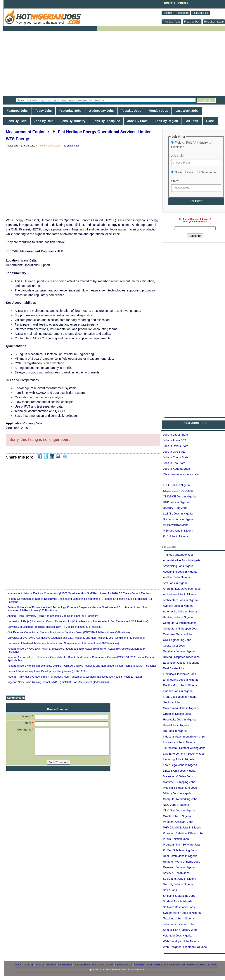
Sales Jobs (170, 890)
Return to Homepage (176, 3)
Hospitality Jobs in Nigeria (179, 719)
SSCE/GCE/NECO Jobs (178, 491)
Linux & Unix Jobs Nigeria (179, 771)
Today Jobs (43, 111)
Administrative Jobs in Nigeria (182, 560)
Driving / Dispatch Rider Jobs (181, 657)
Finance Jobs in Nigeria (178, 691)
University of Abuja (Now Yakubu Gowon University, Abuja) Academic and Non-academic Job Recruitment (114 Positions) (78, 621)
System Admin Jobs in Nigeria (182, 913)
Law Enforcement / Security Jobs (184, 754)
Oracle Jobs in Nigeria (177, 816)
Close (210, 121)
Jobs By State (137, 121)
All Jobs (192, 121)
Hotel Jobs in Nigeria (176, 725)
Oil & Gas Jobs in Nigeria (179, 810)
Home (18, 965)
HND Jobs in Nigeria (176, 502)
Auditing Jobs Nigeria (176, 577)
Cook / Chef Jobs (174, 646)
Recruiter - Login (214, 22)
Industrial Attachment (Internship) (184, 737)
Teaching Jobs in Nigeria (178, 918)
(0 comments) (72, 146)
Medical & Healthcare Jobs (180, 788)
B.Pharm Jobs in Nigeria (178, 519)
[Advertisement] (116, 63)
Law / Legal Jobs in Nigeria (180, 765)
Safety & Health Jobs (176, 873)
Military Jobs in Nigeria (177, 793)
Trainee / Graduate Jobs (178, 555)
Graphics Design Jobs (177, 714)
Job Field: (178, 156)
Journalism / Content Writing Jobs (184, 748)
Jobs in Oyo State (174, 452)
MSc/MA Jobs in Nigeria (178, 531)
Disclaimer (51, 965)
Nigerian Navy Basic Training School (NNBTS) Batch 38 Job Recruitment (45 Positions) (58, 682)
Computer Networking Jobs (180, 799)
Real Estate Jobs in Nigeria (180, 856)
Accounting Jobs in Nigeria (180, 572)
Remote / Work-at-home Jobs (182, 862)
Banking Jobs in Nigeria (178, 617)
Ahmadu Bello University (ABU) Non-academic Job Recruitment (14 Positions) (53, 616)
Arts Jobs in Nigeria (175, 583)
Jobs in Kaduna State (177, 469)
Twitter (149, 965)
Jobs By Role (44, 121)
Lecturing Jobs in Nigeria (179, 759)
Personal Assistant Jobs (178, 822)
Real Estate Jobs (174, 668)
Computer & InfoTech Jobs (180, 623)
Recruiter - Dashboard (176, 13)
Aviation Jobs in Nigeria (178, 606)
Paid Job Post (201, 13)
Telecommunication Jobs (178, 924)
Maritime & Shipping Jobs (179, 782)
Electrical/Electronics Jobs (179, 674)
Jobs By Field (17, 121)
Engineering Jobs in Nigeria (180, 680)
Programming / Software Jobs (182, 845)
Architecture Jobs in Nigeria (180, 600)
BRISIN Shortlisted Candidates (202, 965)
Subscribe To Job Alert (103, 965)
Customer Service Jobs (178, 634)
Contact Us (28, 965)
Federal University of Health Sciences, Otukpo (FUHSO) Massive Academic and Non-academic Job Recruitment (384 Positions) (82, 666)
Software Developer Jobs (179, 907)
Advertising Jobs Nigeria (178, 566)
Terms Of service (82, 965)
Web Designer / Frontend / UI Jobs (185, 947)
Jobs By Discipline (106, 121)
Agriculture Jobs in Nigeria (180, 594)
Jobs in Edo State (174, 463)
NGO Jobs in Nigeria (176, 805)
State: (175, 181)
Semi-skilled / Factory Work (180, 930)
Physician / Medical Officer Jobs (183, 833)
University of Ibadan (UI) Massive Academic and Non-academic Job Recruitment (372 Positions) (63, 643)
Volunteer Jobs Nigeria (177, 936)
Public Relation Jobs (176, 839)
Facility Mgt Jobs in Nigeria (180, 685)
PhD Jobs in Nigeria (176, 536)
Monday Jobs (158, 111)
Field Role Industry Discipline (191, 145)
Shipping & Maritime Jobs (179, 896)
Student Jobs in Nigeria (178, 901)
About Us (40, 965)
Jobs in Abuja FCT (175, 440)
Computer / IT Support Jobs (180, 629)
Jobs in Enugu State (176, 457)
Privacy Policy (65, 965)
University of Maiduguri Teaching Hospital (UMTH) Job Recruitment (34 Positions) (55, 627)
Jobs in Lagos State (175, 435)
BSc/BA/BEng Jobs (175, 508)
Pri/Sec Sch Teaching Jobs (180, 850)
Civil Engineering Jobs (177, 640)
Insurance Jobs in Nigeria (179, 742)
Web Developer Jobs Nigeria (181, 941)
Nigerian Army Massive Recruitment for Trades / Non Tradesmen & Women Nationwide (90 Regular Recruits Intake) (75, 677)
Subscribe (195, 236)
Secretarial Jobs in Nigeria (180, 879)
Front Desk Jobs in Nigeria (180, 697)
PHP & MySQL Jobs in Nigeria (182, 827)
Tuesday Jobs (131, 111)
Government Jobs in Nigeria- (181, 708)
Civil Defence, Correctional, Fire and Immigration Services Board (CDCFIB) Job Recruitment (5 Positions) (69, 632)
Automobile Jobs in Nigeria (180, 611)
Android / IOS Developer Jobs (182, 589)
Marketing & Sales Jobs (178, 776)
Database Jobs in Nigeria (179, 651)
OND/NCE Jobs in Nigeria (179, 496)
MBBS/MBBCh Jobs (176, 525)
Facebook (139, 965)
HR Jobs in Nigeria (175, 731)
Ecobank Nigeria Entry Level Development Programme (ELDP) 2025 (47, 671)
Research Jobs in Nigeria (179, 867)
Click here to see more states (181, 474)
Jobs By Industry (73, 121)
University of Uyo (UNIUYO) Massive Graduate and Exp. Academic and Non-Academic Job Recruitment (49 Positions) (76, 638)
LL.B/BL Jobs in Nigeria (178, 514)
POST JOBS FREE (195, 423)
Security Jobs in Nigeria (178, 884)
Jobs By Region (166, 121)
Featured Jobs (17, 111)
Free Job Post (192, 22)
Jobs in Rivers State (176, 446)
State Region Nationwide (194, 172)
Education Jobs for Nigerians (181, 663)
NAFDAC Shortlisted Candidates (170, 965)
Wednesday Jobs (101, 111)
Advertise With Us (124, 965)
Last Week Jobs (187, 111)
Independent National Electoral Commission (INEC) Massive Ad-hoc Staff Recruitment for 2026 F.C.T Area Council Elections (80, 593)
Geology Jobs (172, 702)
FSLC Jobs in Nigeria (176, 485)
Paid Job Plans (171, 22)
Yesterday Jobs (70, 111)
